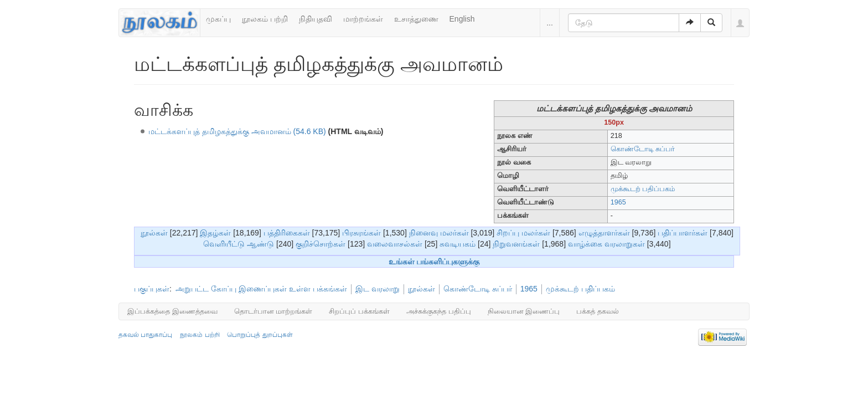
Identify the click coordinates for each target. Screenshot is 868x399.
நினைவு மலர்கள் (439, 233)
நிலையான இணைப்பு (524, 311)
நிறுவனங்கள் (516, 244)
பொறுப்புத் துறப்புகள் (260, 335)
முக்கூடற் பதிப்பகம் (643, 189)
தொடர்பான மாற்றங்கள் (273, 311)
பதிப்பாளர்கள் (683, 233)
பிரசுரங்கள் (361, 233)
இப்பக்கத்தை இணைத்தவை (172, 311)
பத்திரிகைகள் (287, 233)
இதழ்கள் (215, 233)
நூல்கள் (154, 233)
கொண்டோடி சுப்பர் (643, 149)
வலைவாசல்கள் (395, 244)
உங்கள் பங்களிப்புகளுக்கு (434, 262)
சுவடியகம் (458, 244)
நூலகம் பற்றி (265, 19)
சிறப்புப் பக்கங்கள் (359, 311)
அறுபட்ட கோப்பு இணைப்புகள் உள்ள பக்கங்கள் (261, 289)
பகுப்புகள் (152, 289)
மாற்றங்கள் (363, 19)
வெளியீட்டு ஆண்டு (239, 244)
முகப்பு (218, 19)
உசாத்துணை (416, 19)
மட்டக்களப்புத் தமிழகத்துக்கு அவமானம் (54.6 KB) (237, 131)
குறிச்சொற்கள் (321, 244)
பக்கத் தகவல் (598, 311)
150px (614, 122)
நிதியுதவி (316, 19)
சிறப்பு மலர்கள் (523, 233)
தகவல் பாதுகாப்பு (145, 335)
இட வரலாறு (378, 289)
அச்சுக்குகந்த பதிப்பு (439, 311)
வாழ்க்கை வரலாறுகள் (606, 244)
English (462, 19)
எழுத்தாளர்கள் (604, 233)
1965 (618, 202)
